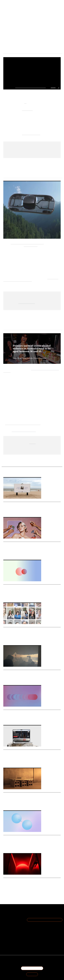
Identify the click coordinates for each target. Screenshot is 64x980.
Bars (11, 890)
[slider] (53, 88)
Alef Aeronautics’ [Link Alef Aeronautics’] (31, 245)
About (13, 911)
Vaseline (10, 640)
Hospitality (10, 597)
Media (5, 719)
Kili (25, 102)
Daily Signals (8, 501)
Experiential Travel (19, 679)
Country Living (18, 719)
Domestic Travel (18, 597)
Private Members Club (17, 805)
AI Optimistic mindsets (31, 134)
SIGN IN (32, 974)
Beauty (16, 554)
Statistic (15, 848)
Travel (5, 597)
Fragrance (6, 554)
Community (27, 805)
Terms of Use (13, 919)
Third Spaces (7, 805)
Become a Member (13, 916)
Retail (11, 554)
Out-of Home (14, 511)
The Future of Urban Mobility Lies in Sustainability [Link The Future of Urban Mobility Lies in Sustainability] (31, 279)
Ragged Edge (27, 109)
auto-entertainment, (27, 303)
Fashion (10, 762)
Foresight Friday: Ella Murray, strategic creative (27, 672)
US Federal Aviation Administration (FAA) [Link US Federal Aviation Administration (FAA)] (27, 243)
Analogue (21, 511)
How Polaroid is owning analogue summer (23, 504)
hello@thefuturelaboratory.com (34, 937)
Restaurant (16, 890)
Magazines (10, 719)
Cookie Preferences (13, 924)
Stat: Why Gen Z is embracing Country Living (25, 712)
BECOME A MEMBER (32, 968)
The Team (13, 914)
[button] (51, 88)
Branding (16, 640)
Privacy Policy (13, 921)
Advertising (6, 511)
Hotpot (15, 762)
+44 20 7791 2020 (35, 935)
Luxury (5, 762)
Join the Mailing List (45, 920)
